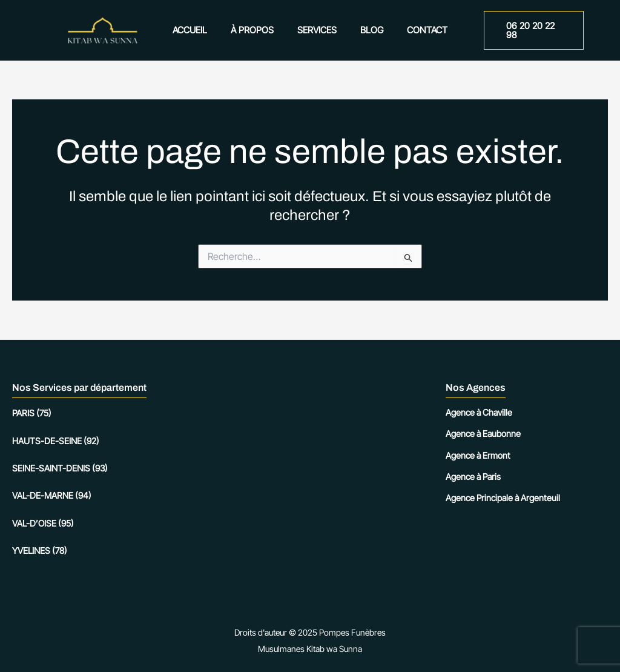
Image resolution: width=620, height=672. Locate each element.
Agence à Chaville (479, 412)
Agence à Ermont (478, 455)
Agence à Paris (473, 477)
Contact (416, 30)
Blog (366, 30)
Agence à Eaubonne (483, 434)
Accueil (201, 30)
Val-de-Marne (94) (52, 495)
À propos (258, 30)
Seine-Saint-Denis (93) (60, 468)
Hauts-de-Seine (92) (56, 441)
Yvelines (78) (40, 551)
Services (317, 30)
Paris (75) (32, 413)
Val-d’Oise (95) (43, 523)
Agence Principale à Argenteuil (503, 498)
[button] (530, 31)
